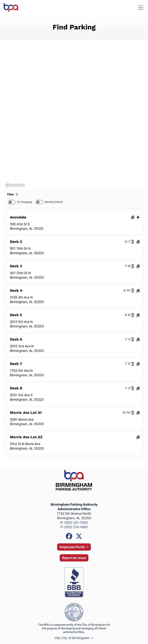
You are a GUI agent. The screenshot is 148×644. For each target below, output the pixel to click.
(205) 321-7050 (76, 522)
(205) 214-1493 (76, 527)
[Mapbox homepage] (15, 185)
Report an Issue (74, 558)
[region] (74, 119)
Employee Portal (74, 547)
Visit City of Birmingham (74, 638)
